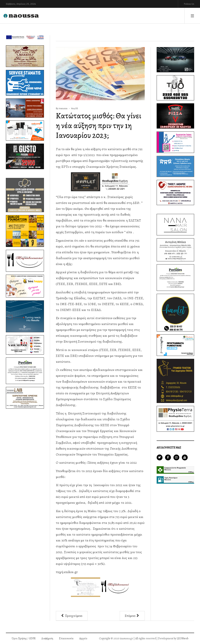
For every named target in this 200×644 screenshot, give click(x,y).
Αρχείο (83, 638)
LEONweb (183, 638)
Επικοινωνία (66, 638)
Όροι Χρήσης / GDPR (24, 638)
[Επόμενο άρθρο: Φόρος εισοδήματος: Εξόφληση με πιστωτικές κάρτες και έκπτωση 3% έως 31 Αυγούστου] (132, 616)
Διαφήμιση (47, 638)
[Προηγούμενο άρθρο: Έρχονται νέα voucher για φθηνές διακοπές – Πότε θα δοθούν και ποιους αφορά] (72, 616)
